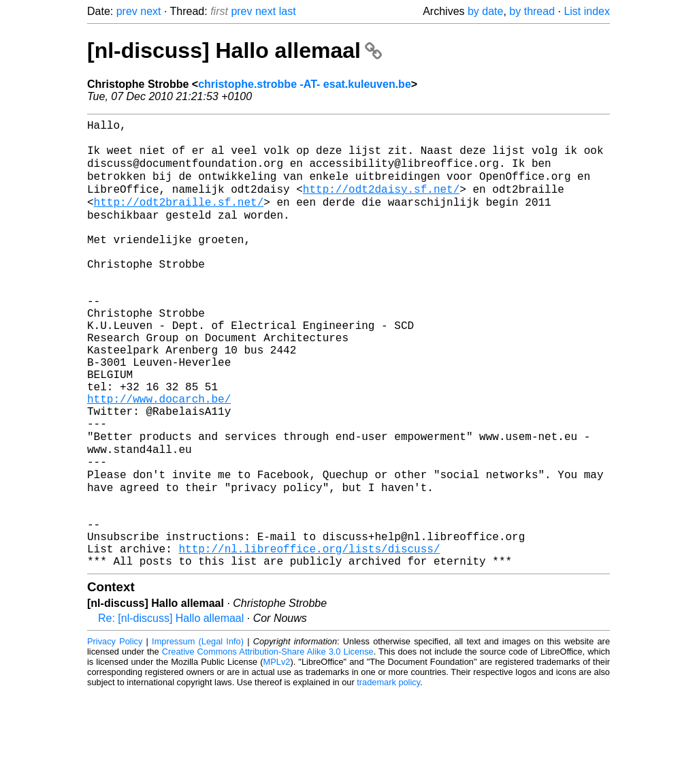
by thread (532, 11)
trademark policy (388, 773)
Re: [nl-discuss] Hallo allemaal (171, 709)
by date (485, 11)
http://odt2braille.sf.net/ (179, 217)
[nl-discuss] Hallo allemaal (234, 50)
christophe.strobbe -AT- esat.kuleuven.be (305, 84)
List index (587, 11)
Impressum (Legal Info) (198, 733)
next (150, 11)
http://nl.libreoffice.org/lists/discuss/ (309, 637)
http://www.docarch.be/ (159, 457)
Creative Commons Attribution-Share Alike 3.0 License (268, 743)
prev (127, 11)
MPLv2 (277, 753)
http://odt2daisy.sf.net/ (381, 202)
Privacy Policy (115, 733)
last (288, 11)
